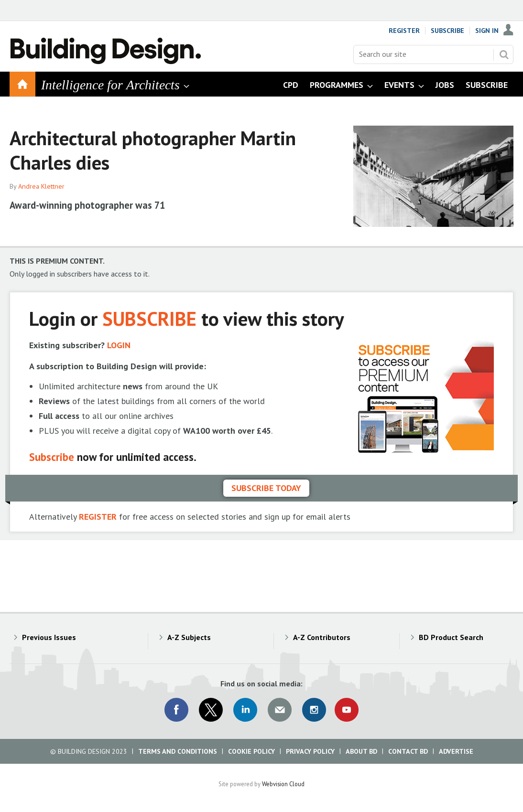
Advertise (456, 751)
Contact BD (408, 751)
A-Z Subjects (189, 637)
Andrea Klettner (41, 186)
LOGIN (119, 345)
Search (504, 54)
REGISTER (98, 517)
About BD (361, 751)
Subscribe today (266, 488)
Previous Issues (49, 637)
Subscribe (447, 31)
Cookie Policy (251, 751)
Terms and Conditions (178, 751)
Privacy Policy (310, 751)
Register (404, 31)
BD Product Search (451, 637)
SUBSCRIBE (149, 318)
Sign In (487, 31)
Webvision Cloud (283, 784)
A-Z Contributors (322, 637)
